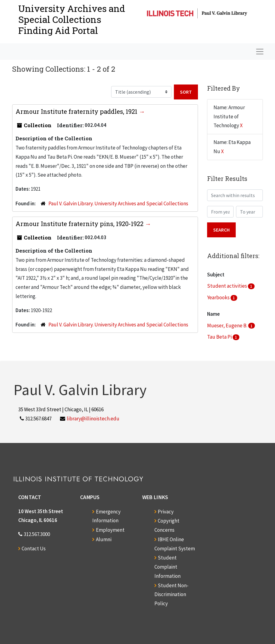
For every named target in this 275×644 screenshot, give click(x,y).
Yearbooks (219, 297)
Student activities (227, 286)
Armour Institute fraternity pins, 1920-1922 (80, 224)
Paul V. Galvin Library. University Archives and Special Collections (118, 203)
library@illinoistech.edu (93, 419)
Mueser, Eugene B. (228, 326)
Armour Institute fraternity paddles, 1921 (77, 111)
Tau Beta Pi (220, 337)
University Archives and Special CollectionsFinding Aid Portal (72, 19)
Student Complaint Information (167, 567)
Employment (110, 530)
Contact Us (34, 549)
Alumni (104, 539)
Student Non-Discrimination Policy (171, 595)
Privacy (166, 512)
